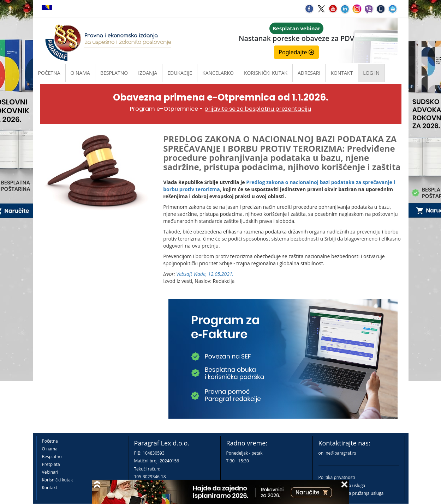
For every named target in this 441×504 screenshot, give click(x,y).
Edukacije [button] (180, 73)
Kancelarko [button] (218, 73)
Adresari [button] (309, 73)
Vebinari (50, 472)
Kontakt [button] (342, 73)
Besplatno (114, 73)
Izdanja (148, 73)
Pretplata (51, 464)
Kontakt (50, 488)
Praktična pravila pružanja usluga (351, 493)
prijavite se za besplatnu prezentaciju (258, 109)
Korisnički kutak (58, 480)
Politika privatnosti (337, 477)
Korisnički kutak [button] (266, 73)
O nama (80, 73)
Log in (371, 73)
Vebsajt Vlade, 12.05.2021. (205, 274)
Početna (49, 73)
